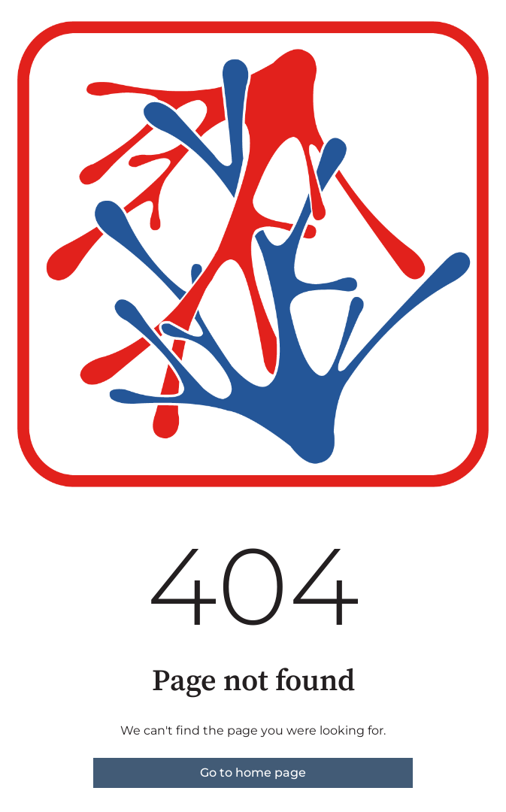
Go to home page (253, 773)
